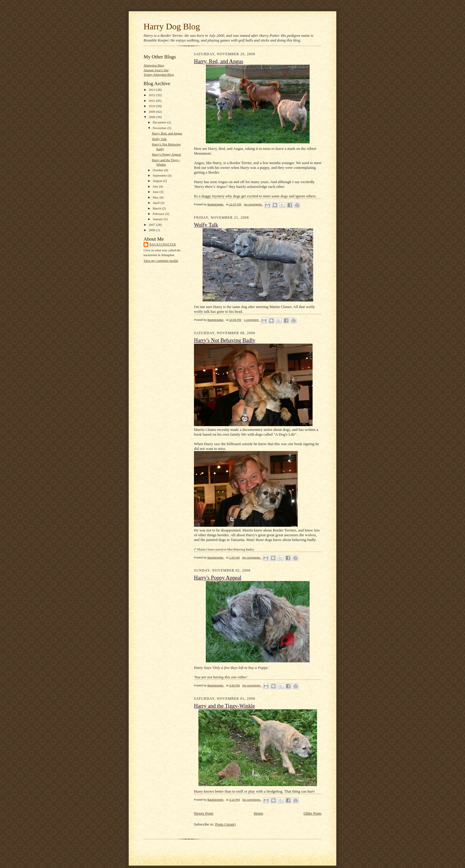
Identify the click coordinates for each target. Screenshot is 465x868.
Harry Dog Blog (172, 26)
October (159, 170)
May (156, 197)
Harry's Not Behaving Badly (225, 340)
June (156, 192)
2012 (152, 95)
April (157, 203)
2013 (152, 90)
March (157, 208)
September (160, 175)
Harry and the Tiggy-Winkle (224, 706)
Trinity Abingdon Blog (159, 74)
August (158, 181)
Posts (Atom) (226, 824)
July (156, 186)
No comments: (254, 204)
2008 (152, 117)
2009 (152, 112)
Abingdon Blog (154, 65)
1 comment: (252, 320)
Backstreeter (163, 244)
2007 (152, 225)
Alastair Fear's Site (156, 70)
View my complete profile (161, 261)
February (159, 214)
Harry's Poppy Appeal (166, 154)
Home (259, 813)
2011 (152, 101)
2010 (152, 106)
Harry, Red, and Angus (167, 133)
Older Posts (313, 813)
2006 (152, 230)
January (158, 219)
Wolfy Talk (159, 139)
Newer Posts (204, 813)
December (160, 122)
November (160, 128)
